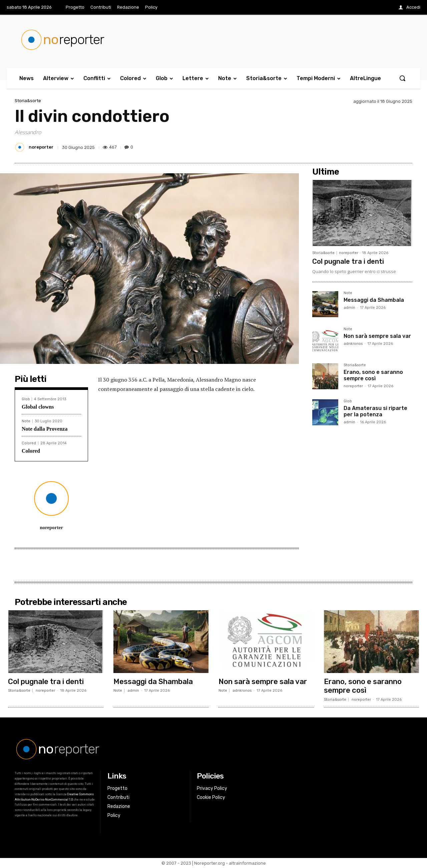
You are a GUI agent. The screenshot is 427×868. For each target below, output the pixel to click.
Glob (26, 399)
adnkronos (353, 344)
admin (349, 308)
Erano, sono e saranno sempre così (373, 375)
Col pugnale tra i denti (348, 261)
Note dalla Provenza (45, 429)
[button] (402, 78)
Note (26, 421)
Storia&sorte (28, 101)
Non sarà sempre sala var (377, 336)
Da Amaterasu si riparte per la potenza (375, 411)
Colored (29, 443)
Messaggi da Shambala (374, 300)
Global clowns (38, 407)
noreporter (41, 147)
